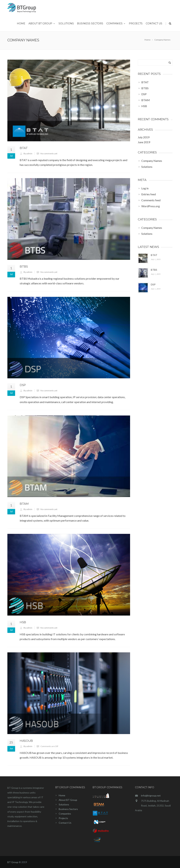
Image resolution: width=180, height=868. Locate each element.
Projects (136, 25)
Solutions (66, 25)
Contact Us (154, 25)
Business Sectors (90, 25)
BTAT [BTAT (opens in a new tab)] (24, 148)
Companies (116, 25)
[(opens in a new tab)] (69, 100)
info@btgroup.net (151, 796)
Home (21, 25)
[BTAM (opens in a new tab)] (145, 100)
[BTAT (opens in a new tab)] (144, 82)
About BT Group (42, 25)
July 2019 (144, 137)
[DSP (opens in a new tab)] (143, 94)
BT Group (13, 862)
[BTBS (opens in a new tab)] (144, 88)
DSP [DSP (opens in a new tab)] (23, 385)
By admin (28, 153)
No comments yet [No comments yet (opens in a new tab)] (49, 153)
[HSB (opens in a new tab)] (143, 106)
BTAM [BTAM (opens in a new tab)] (24, 504)
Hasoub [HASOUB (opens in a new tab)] (26, 741)
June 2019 (144, 142)
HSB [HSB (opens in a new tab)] (23, 622)
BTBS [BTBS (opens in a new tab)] (24, 266)
